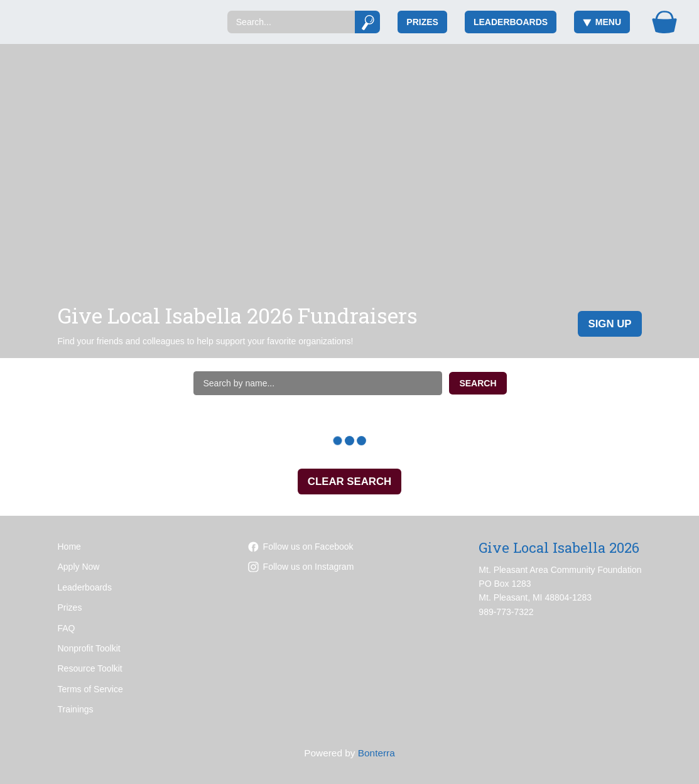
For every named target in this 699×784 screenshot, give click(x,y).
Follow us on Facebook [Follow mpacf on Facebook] (301, 547)
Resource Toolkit (90, 668)
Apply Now (79, 567)
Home (69, 547)
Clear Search (349, 482)
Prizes (422, 22)
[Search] (291, 22)
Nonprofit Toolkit (89, 648)
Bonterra (377, 753)
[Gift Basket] (664, 22)
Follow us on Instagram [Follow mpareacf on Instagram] (301, 567)
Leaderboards (511, 22)
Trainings (76, 709)
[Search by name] (318, 383)
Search (478, 383)
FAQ (67, 628)
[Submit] (368, 22)
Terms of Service (90, 689)
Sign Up (610, 324)
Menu (602, 22)
